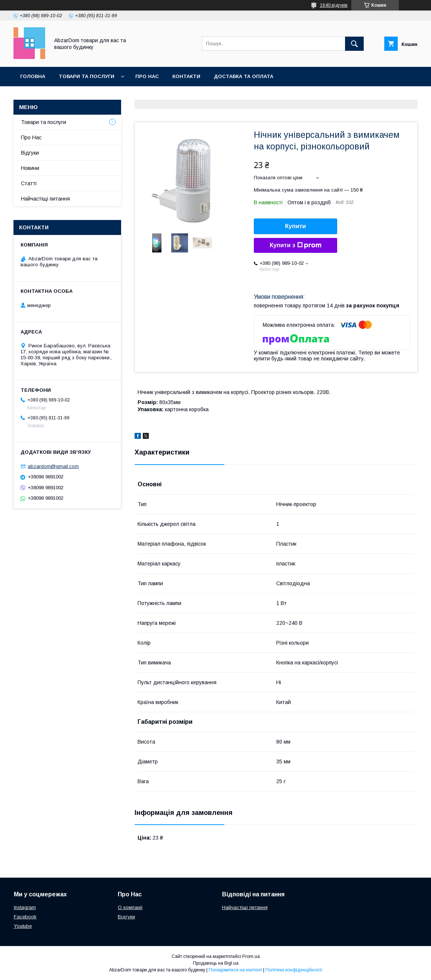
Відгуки (30, 153)
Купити (296, 226)
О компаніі (130, 907)
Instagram (25, 907)
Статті (29, 183)
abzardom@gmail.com (53, 466)
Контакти (186, 76)
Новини (30, 168)
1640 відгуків (334, 5)
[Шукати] (354, 44)
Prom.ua (251, 956)
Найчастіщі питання (45, 199)
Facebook (25, 917)
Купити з (295, 245)
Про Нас (147, 76)
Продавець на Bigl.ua (216, 963)
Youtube (23, 926)
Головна (33, 76)
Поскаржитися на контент (235, 970)
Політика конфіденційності (294, 970)
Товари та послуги (87, 76)
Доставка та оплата (244, 76)
